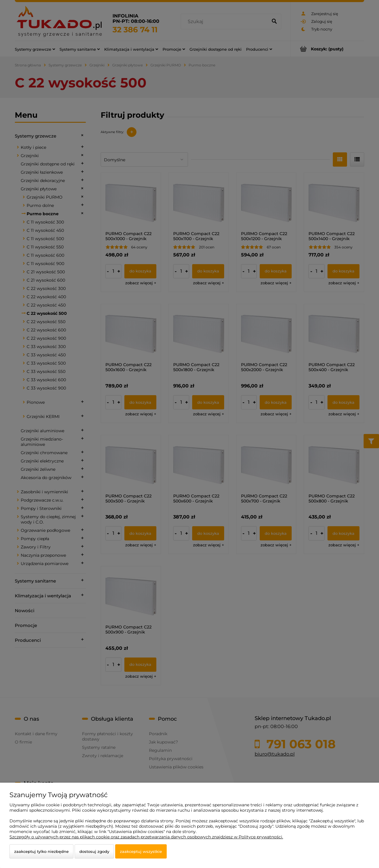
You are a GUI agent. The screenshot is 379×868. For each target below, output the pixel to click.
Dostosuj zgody (94, 851)
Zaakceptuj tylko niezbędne (41, 851)
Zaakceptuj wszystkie (141, 851)
